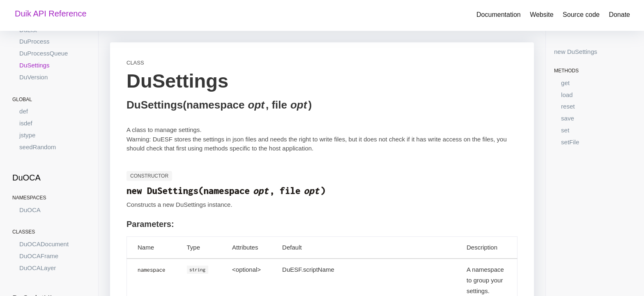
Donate (619, 15)
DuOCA (30, 210)
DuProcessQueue (44, 53)
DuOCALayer (38, 268)
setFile (570, 142)
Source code (581, 15)
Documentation (499, 15)
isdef (26, 123)
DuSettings (34, 65)
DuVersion (33, 77)
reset (568, 106)
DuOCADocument (44, 244)
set (565, 130)
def (24, 111)
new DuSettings (576, 52)
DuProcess (34, 41)
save (568, 118)
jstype (27, 135)
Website (542, 15)
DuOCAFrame (39, 256)
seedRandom (38, 147)
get (565, 83)
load (567, 95)
